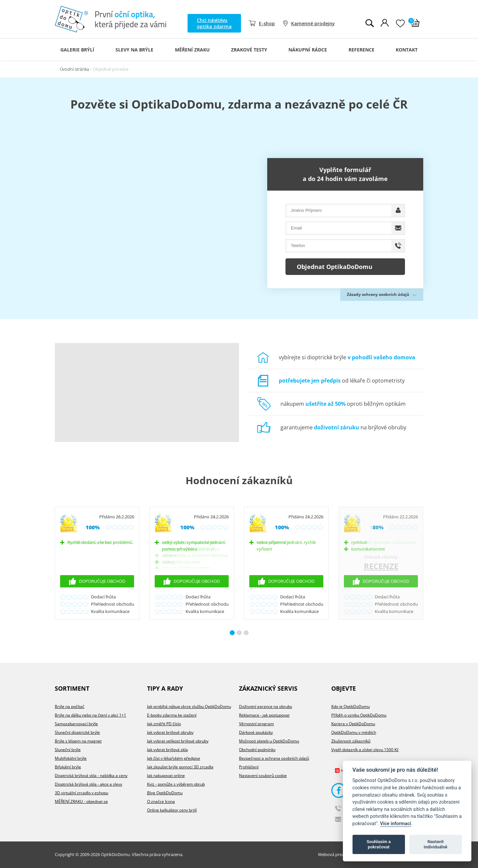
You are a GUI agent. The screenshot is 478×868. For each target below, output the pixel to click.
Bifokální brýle (68, 767)
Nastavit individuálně (436, 844)
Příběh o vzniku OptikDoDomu (359, 715)
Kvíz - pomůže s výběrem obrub (176, 784)
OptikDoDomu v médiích (354, 732)
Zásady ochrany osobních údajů (378, 294)
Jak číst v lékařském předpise (174, 758)
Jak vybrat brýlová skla (167, 750)
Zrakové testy (249, 50)
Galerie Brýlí (77, 50)
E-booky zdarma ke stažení (172, 715)
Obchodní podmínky (257, 750)
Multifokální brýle (71, 758)
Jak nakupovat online (166, 776)
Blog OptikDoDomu (165, 793)
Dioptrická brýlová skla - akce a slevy (88, 784)
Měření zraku (192, 50)
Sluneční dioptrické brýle (77, 732)
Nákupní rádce (308, 50)
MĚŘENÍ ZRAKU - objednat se (81, 801)
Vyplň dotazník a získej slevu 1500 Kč (365, 750)
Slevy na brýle (134, 50)
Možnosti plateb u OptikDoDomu (269, 741)
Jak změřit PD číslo (164, 724)
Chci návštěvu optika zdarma (214, 23)
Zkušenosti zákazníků (351, 741)
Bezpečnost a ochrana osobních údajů (274, 758)
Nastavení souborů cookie (263, 776)
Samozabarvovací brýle (76, 724)
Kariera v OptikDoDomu (353, 724)
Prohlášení (249, 767)
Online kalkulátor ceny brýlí (172, 810)
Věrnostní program (256, 724)
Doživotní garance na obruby (266, 706)
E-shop (267, 23)
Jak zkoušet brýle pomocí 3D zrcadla (180, 767)
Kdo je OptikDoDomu (351, 706)
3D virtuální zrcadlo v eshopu (81, 793)
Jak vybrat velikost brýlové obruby (178, 741)
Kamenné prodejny (313, 23)
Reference (361, 50)
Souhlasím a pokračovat (379, 844)
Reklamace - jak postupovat (264, 715)
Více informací (396, 824)
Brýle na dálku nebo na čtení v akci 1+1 (90, 715)
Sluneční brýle (68, 750)
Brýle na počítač (70, 706)
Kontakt (407, 50)
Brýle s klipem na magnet (78, 741)
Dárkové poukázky (256, 732)
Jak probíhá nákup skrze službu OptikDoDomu (189, 706)
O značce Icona (161, 801)
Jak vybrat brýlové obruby (170, 732)
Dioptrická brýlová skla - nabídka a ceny (91, 776)
